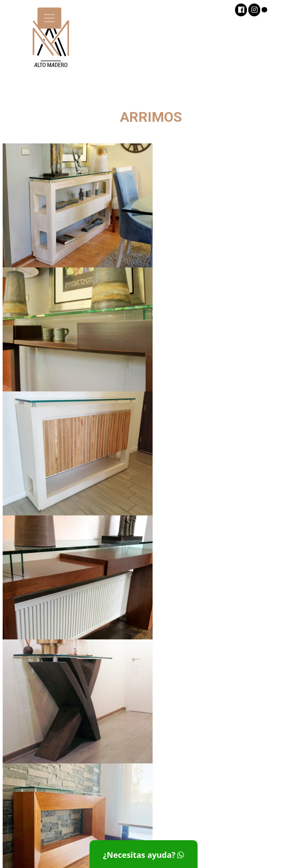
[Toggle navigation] (49, 18)
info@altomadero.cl (245, 825)
